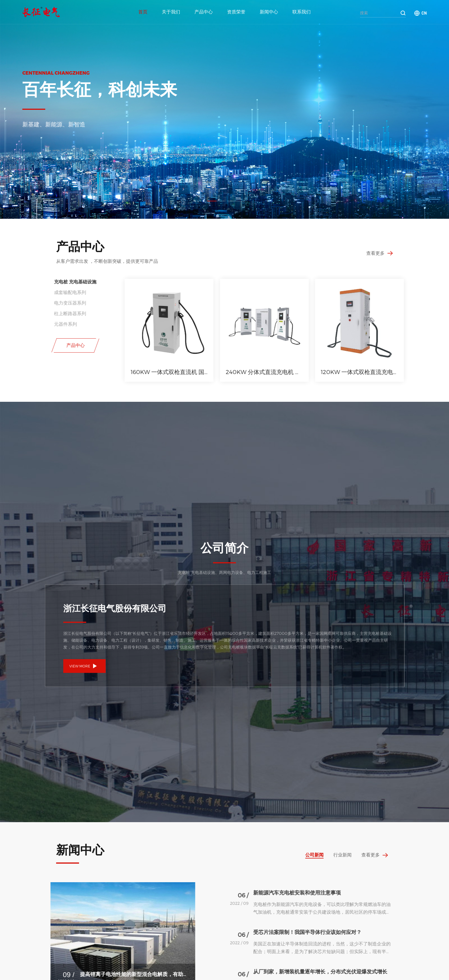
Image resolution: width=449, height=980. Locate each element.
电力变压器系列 (38, 303)
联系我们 (302, 12)
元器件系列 (34, 324)
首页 (143, 12)
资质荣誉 (236, 12)
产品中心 (204, 12)
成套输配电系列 (38, 292)
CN (424, 13)
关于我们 (171, 12)
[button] (216, 201)
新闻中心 (269, 12)
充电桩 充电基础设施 (44, 282)
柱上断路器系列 (38, 313)
